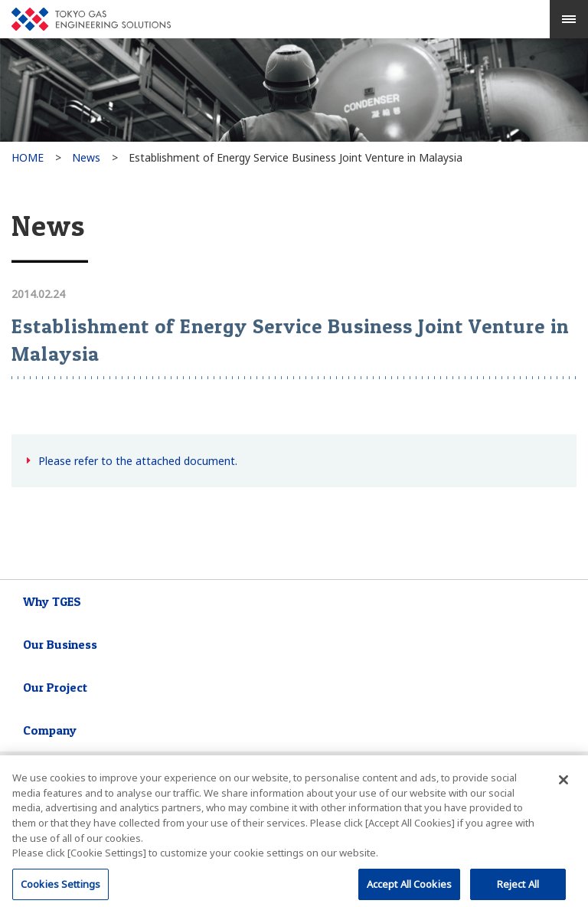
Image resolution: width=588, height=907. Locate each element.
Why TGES (52, 601)
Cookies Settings (60, 887)
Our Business (60, 644)
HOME (28, 157)
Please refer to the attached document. (138, 461)
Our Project (55, 687)
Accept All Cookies (409, 887)
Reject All (518, 887)
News (86, 157)
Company (50, 730)
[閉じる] (563, 784)
